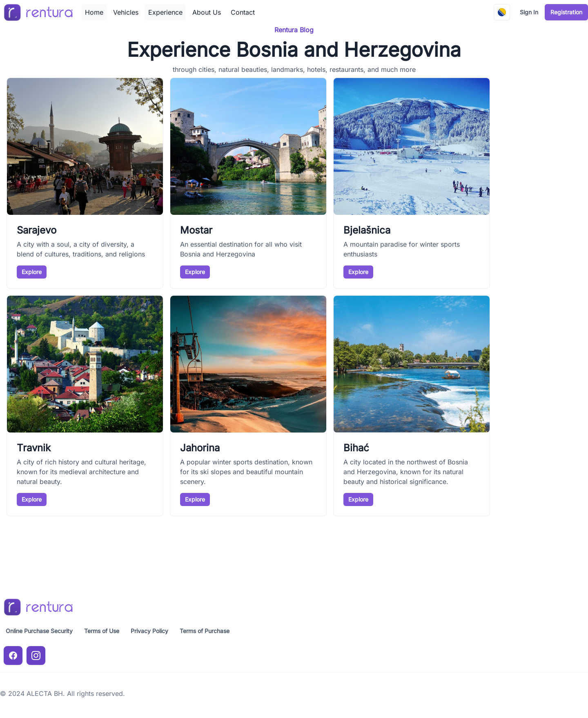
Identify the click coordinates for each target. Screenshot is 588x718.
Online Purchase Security (39, 631)
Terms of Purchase (205, 631)
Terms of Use (102, 631)
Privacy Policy (149, 631)
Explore (32, 272)
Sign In (529, 12)
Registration (566, 12)
